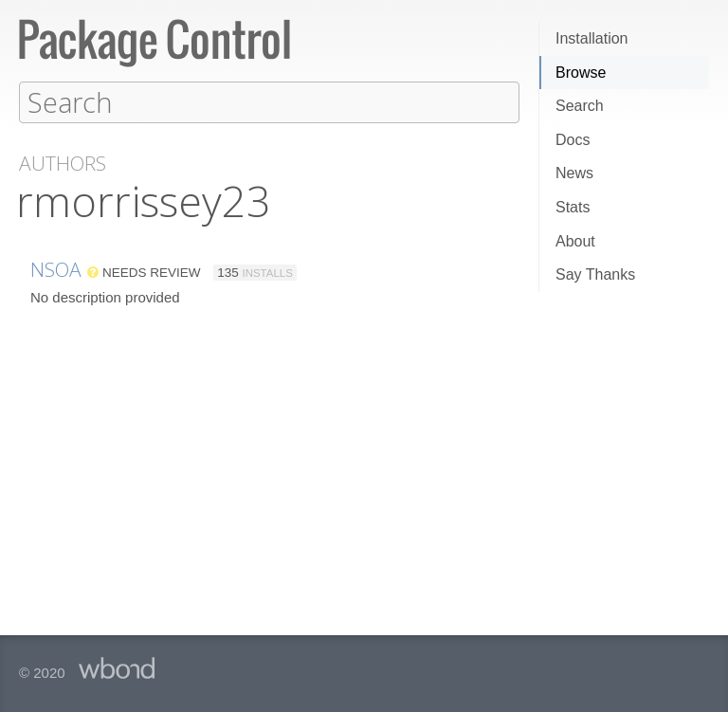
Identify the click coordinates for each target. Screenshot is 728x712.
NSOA (56, 268)
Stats (573, 207)
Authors (63, 163)
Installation (592, 38)
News (574, 173)
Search (580, 106)
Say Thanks (595, 274)
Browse (581, 73)
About (575, 241)
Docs (573, 140)
